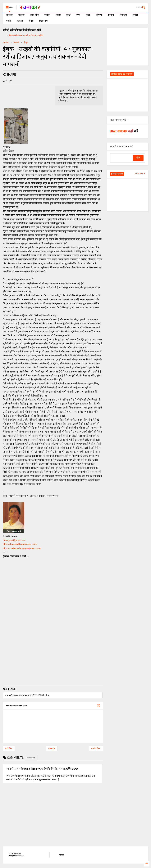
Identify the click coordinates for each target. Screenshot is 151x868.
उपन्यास (111, 15)
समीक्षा (135, 15)
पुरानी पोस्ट (96, 748)
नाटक (88, 15)
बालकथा (9, 15)
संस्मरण (99, 15)
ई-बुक (31, 21)
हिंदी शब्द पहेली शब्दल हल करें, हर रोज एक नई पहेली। (26, 35)
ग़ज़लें (68, 15)
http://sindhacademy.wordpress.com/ (22, 548)
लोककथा (123, 15)
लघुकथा (21, 15)
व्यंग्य (78, 15)
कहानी (8, 21)
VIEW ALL (140, 173)
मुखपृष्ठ (61, 855)
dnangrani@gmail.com (14, 540)
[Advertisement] (127, 47)
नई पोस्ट (9, 748)
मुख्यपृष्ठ (52, 748)
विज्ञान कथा (44, 21)
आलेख (58, 15)
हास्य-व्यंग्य (34, 15)
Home (6, 42)
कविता (47, 15)
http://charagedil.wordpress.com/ (20, 544)
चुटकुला (20, 21)
